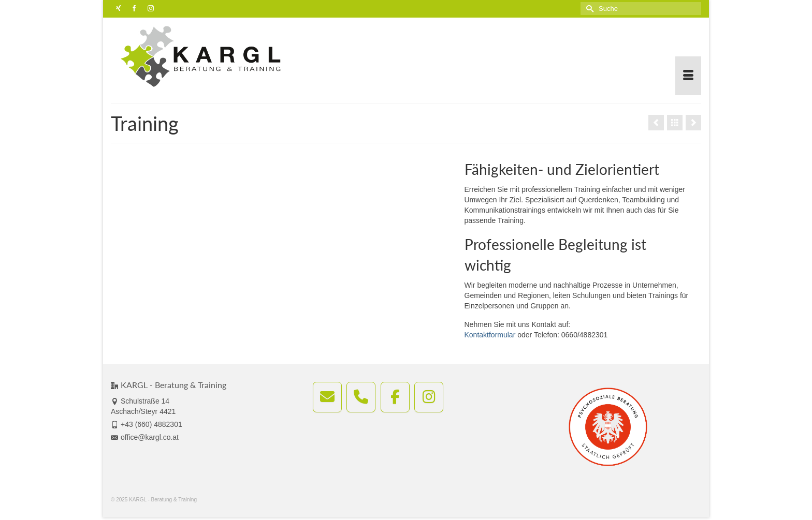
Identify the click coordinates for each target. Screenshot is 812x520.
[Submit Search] (588, 9)
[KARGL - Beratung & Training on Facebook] (395, 397)
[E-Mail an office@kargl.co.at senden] (327, 397)
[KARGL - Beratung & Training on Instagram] (429, 397)
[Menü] (688, 76)
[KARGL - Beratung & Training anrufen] (361, 397)
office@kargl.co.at (145, 437)
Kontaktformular (490, 335)
